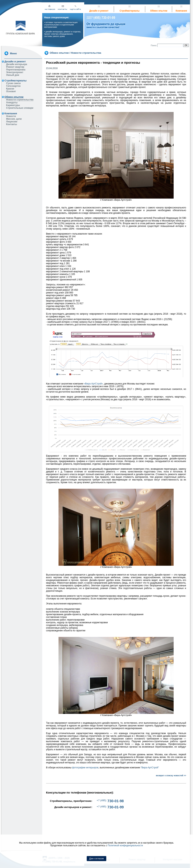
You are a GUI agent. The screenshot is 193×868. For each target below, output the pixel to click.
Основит (11, 91)
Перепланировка (16, 70)
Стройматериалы (130, 11)
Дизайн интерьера (17, 64)
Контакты (12, 124)
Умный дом (13, 75)
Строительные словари (20, 108)
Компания (181, 11)
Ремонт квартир (15, 67)
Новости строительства (20, 100)
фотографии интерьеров (85, 768)
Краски (10, 89)
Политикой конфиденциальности (125, 845)
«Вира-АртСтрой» (93, 384)
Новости (11, 116)
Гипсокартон (13, 86)
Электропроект (15, 72)
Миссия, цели (14, 119)
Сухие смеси (13, 83)
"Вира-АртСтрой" (150, 768)
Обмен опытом (159, 11)
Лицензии (12, 122)
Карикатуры (13, 105)
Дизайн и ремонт (99, 11)
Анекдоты (12, 103)
